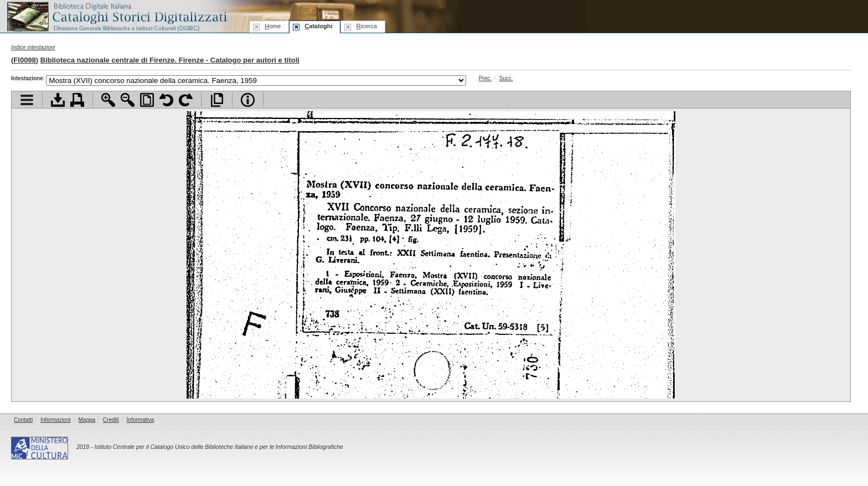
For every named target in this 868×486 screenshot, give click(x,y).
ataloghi (318, 26)
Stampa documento (77, 100)
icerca (366, 26)
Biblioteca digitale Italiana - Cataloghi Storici (116, 16)
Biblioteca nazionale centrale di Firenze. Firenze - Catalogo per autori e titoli (170, 60)
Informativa (140, 420)
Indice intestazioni (33, 47)
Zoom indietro (128, 100)
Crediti (111, 420)
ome (273, 26)
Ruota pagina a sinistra (166, 100)
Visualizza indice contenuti (27, 100)
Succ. (506, 78)
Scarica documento (58, 100)
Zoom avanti (108, 100)
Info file (248, 100)
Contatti (23, 420)
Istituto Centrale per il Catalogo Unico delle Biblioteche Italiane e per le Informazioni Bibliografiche (218, 447)
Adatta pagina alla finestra (147, 100)
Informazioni (55, 420)
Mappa (87, 420)
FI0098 (24, 60)
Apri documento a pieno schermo (217, 100)
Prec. (485, 78)
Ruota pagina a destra (186, 100)
